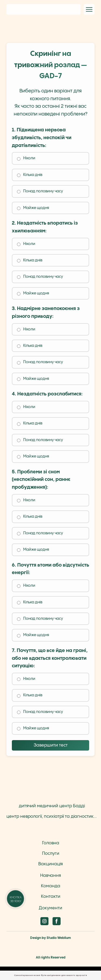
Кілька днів (30, 175)
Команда (51, 886)
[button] (44, 921)
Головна (51, 843)
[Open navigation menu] (89, 9)
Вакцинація (50, 864)
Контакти (51, 897)
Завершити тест (51, 745)
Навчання (50, 876)
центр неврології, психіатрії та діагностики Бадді (52, 817)
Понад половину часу (40, 191)
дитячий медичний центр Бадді (52, 806)
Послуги (51, 854)
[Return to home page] (43, 9)
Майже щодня (33, 208)
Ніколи (26, 158)
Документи (50, 908)
